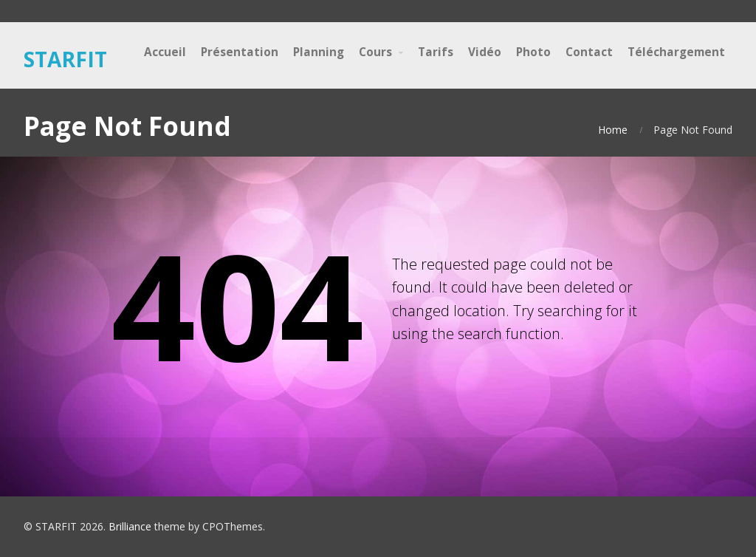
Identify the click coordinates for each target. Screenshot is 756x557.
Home (613, 130)
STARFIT (65, 59)
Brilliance (130, 526)
